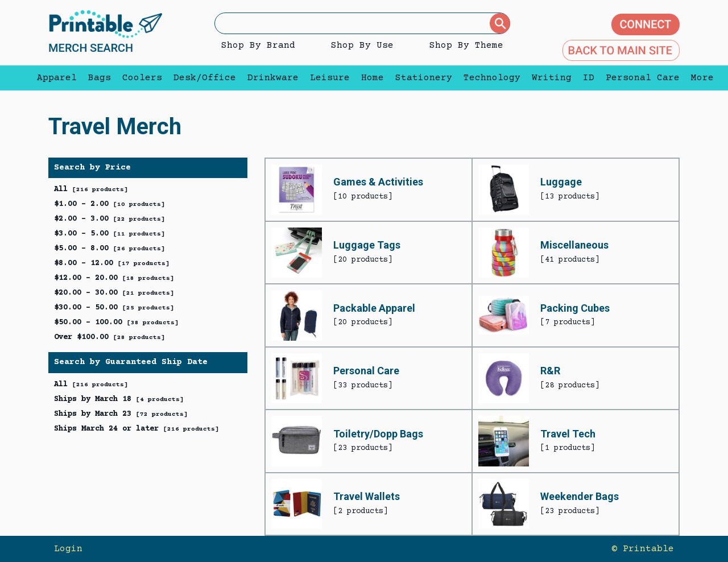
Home (373, 78)
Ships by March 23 (121, 414)
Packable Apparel (374, 308)
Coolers (142, 78)
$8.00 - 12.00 (112, 263)
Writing (552, 78)
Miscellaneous (574, 245)
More (700, 78)
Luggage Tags (367, 245)
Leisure (330, 78)
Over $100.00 (109, 337)
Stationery (424, 78)
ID (589, 78)
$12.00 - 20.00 (114, 278)
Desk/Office (205, 78)
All (91, 189)
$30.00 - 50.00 (114, 308)
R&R (550, 371)
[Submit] (500, 23)
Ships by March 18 (119, 399)
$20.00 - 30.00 (114, 293)
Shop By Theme (466, 46)
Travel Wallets (367, 496)
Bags (100, 78)
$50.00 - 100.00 (116, 323)
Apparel (57, 78)
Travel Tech (568, 434)
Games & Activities (378, 182)
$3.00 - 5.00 (109, 234)
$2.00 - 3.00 (109, 219)
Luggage (561, 182)
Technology (492, 78)
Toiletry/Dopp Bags (378, 434)
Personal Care (643, 78)
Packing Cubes (575, 308)
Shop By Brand (258, 46)
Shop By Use (362, 46)
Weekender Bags (580, 496)
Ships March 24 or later (136, 429)
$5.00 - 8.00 (109, 249)
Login (68, 549)
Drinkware (273, 78)
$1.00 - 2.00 (109, 204)
